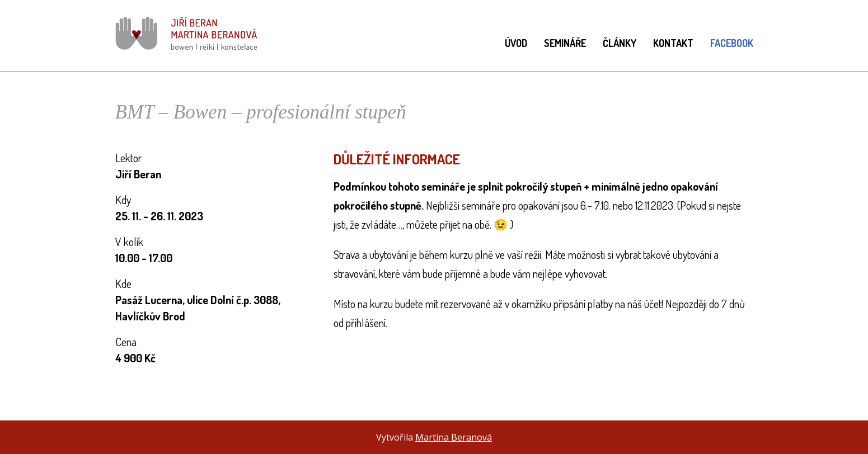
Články (620, 43)
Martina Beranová (454, 437)
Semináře (565, 43)
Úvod (516, 43)
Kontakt (673, 43)
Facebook (732, 43)
